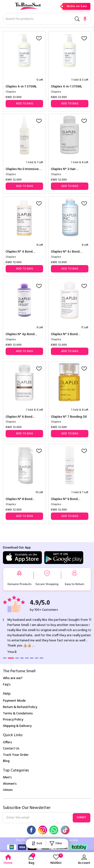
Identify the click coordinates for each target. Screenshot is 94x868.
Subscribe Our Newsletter (27, 808)
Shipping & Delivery (17, 726)
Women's (10, 784)
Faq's (7, 685)
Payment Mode (14, 701)
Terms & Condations (18, 714)
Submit (82, 818)
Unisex (8, 790)
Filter (56, 844)
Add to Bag (24, 104)
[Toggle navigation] (6, 9)
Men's (7, 777)
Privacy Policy (13, 720)
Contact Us (11, 749)
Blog (6, 761)
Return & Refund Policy (20, 707)
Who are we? (13, 678)
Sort (37, 844)
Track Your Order (16, 755)
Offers (7, 742)
